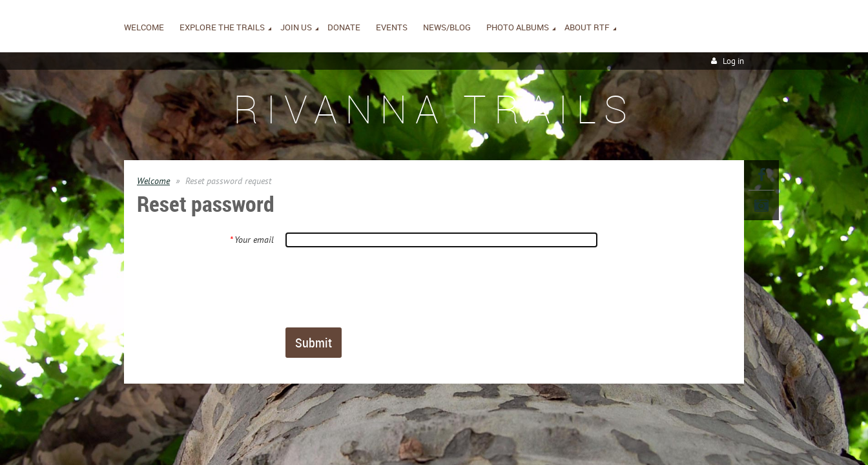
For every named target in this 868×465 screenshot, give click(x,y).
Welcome (153, 181)
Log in (733, 61)
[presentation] (384, 287)
